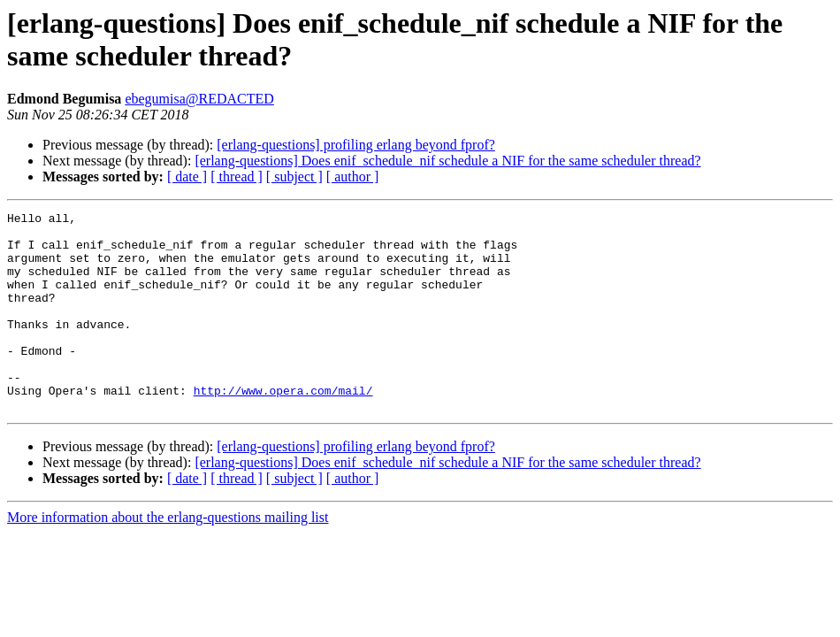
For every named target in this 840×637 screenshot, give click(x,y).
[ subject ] (294, 177)
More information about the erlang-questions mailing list (168, 557)
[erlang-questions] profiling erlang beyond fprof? (356, 145)
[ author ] (353, 177)
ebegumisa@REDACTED (199, 99)
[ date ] (187, 177)
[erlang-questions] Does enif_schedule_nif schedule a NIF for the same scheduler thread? (447, 161)
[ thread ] (237, 177)
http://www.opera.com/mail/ (283, 427)
